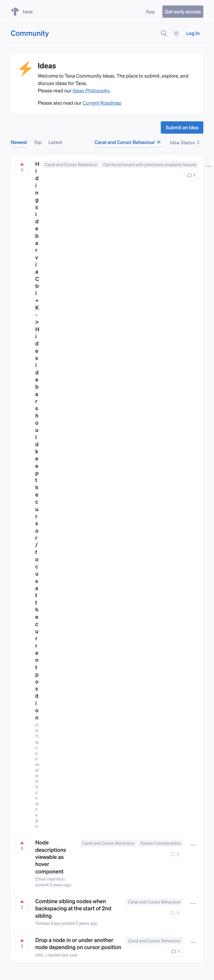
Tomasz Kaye (48, 923)
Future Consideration (161, 843)
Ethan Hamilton (50, 879)
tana (22, 12)
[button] (193, 845)
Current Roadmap (102, 103)
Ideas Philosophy (91, 91)
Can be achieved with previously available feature (150, 165)
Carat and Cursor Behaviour (128, 142)
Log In (193, 33)
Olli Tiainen (37, 742)
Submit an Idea (182, 127)
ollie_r (41, 955)
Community (30, 33)
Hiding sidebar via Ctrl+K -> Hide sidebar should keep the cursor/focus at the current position (37, 441)
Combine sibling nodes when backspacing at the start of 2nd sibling (73, 908)
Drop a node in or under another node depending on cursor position (78, 943)
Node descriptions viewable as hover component (51, 857)
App (150, 12)
